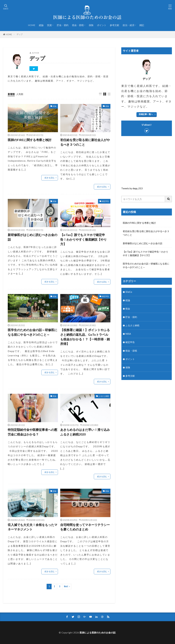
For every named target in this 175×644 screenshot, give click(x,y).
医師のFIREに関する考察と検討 (30, 140)
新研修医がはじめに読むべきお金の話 (33, 237)
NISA (128, 334)
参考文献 (114, 25)
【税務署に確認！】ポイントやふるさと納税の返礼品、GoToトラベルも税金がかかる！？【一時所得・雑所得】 (85, 337)
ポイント (102, 25)
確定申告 (105, 201)
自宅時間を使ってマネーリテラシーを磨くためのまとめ (85, 527)
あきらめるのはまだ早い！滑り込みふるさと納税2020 (85, 432)
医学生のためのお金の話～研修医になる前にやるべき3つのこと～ (33, 332)
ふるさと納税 (104, 396)
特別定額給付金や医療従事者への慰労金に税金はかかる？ (33, 432)
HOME (32, 25)
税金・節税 (78, 25)
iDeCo (129, 292)
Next (66, 586)
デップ (20, 34)
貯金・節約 (63, 25)
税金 (55, 396)
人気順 (20, 94)
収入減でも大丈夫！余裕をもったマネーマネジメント (33, 527)
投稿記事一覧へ (146, 114)
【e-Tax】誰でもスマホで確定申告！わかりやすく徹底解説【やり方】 (83, 239)
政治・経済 (128, 25)
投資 (49, 25)
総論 (41, 25)
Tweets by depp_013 (132, 188)
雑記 (142, 25)
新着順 (11, 94)
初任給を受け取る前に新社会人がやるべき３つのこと (85, 142)
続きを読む (50, 178)
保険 (91, 25)
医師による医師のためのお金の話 (98, 633)
